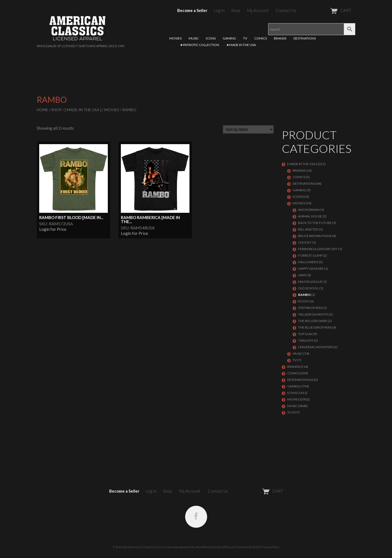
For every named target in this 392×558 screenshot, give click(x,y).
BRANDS (280, 38)
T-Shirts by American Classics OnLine (139, 547)
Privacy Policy (270, 547)
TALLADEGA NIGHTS (313, 314)
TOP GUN (305, 334)
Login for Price (53, 229)
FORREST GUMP (310, 255)
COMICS (261, 38)
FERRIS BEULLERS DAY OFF (318, 249)
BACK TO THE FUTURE (315, 223)
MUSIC (194, 38)
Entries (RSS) (220, 547)
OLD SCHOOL (308, 288)
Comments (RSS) (248, 547)
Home (42, 110)
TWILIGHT (306, 340)
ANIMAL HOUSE (310, 216)
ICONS (211, 38)
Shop (235, 10)
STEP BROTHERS (310, 308)
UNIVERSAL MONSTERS (316, 347)
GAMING (229, 38)
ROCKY (304, 301)
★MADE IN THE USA (241, 45)
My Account (258, 10)
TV (245, 38)
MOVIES (175, 38)
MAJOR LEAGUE (310, 282)
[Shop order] (248, 129)
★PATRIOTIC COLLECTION (200, 45)
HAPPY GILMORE (311, 269)
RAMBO (304, 295)
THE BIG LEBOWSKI (313, 321)
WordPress (203, 547)
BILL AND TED (308, 229)
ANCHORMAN (309, 210)
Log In (219, 10)
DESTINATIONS (305, 38)
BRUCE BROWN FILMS (315, 236)
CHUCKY (305, 242)
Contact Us (286, 10)
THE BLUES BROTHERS (315, 327)
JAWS (302, 275)
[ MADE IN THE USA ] (83, 110)
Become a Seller (192, 10)
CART (327, 10)
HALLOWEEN (308, 262)
